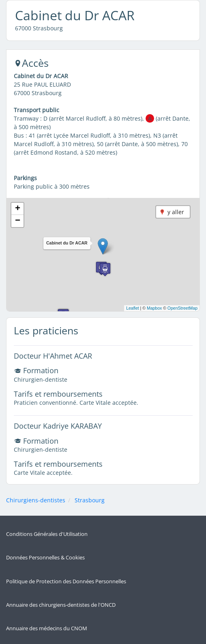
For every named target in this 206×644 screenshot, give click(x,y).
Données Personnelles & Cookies (45, 558)
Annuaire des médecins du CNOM (47, 628)
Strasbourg (90, 500)
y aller (176, 212)
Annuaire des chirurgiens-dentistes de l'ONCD (61, 605)
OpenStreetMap (182, 308)
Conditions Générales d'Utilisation (47, 534)
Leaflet (133, 308)
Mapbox (154, 308)
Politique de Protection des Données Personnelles (66, 581)
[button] (103, 246)
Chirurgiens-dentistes (36, 500)
